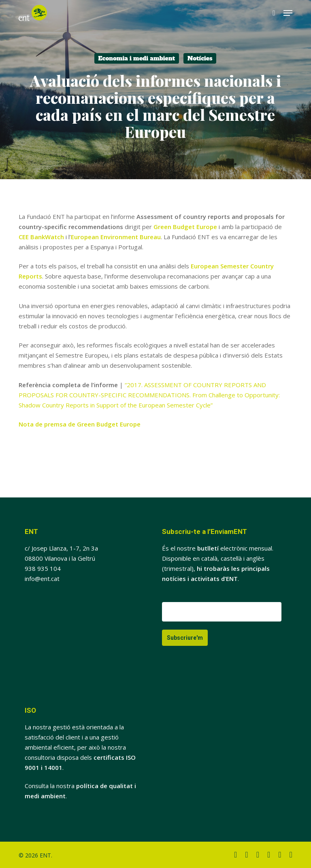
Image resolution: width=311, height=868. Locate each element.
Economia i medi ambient (137, 58)
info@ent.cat (42, 579)
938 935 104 (43, 568)
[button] (288, 13)
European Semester (220, 266)
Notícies (200, 58)
